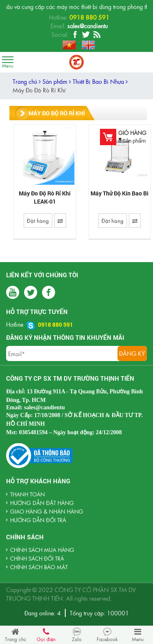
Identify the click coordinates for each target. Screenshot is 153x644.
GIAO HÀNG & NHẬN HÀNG (47, 511)
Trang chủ (27, 81)
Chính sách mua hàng (42, 550)
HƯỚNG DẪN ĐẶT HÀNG (42, 503)
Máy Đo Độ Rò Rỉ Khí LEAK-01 (45, 197)
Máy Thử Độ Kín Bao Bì (120, 193)
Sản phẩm (57, 81)
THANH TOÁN (28, 494)
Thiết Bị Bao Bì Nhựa (100, 81)
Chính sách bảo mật (39, 567)
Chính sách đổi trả (37, 558)
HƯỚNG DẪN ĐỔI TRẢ (38, 520)
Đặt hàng (38, 221)
